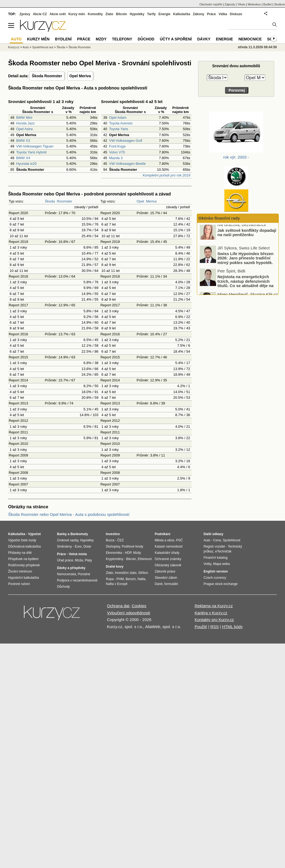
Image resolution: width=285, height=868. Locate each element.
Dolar (87, 546)
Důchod (146, 39)
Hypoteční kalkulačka (23, 578)
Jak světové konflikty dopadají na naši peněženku (247, 235)
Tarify (151, 14)
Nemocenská (66, 574)
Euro (78, 546)
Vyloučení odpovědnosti (129, 613)
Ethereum (145, 559)
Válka (223, 14)
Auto (26, 47)
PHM (120, 579)
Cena (217, 540)
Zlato (110, 14)
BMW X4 (23, 158)
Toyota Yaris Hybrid (31, 152)
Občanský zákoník (168, 565)
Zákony (198, 14)
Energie (164, 14)
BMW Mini (24, 118)
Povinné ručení (19, 584)
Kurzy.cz (14, 47)
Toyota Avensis (121, 123)
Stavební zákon (166, 578)
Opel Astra (25, 129)
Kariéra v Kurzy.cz (211, 613)
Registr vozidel (214, 546)
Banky (62, 534)
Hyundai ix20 (26, 164)
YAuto (241, 4)
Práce (212, 14)
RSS (215, 627)
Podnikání (162, 534)
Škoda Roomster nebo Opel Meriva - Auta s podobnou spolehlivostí (69, 514)
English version (216, 571)
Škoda (50, 201)
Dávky (204, 39)
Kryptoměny (115, 559)
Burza (110, 540)
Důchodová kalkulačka (24, 546)
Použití (201, 627)
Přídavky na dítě (20, 553)
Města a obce (164, 540)
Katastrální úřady (167, 553)
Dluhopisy (113, 546)
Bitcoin (121, 14)
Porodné (84, 574)
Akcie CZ (40, 14)
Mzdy (101, 39)
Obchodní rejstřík (211, 4)
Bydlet (267, 4)
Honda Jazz (26, 123)
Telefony (122, 39)
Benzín (131, 579)
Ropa (110, 579)
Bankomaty (79, 534)
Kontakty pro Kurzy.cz (214, 620)
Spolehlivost (232, 540)
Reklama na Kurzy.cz (214, 606)
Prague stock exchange (221, 584)
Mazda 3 (116, 158)
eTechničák (223, 551)
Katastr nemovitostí (169, 546)
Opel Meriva (80, 76)
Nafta (142, 579)
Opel (140, 201)
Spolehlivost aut (43, 47)
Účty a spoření (176, 39)
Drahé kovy (115, 567)
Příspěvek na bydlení (23, 559)
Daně (159, 584)
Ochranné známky (168, 559)
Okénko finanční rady (219, 218)
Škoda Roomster (47, 76)
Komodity (95, 14)
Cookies (139, 606)
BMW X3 (23, 141)
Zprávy (25, 14)
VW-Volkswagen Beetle (127, 164)
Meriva (151, 201)
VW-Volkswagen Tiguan (35, 146)
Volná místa (78, 554)
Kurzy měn (77, 14)
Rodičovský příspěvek (24, 565)
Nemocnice (250, 39)
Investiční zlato (126, 573)
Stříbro (143, 573)
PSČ (180, 540)
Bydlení (63, 39)
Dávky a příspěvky (71, 568)
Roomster (64, 201)
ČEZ (121, 540)
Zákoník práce (165, 571)
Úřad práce (65, 560)
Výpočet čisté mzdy (22, 540)
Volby (207, 564)
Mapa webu (221, 564)
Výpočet (34, 534)
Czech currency (215, 578)
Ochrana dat (118, 606)
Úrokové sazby (68, 540)
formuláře (171, 584)
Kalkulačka (182, 14)
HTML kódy (232, 627)
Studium (280, 4)
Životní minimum (20, 571)
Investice (113, 534)
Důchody (63, 587)
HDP (128, 553)
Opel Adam (118, 118)
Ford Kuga (117, 146)
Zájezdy (230, 4)
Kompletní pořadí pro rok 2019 (166, 175)
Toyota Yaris (119, 129)
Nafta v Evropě (117, 584)
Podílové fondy (132, 546)
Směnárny (64, 546)
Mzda (79, 560)
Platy (88, 560)
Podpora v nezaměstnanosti (77, 580)
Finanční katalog (216, 558)
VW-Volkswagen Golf (126, 141)
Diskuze (236, 14)
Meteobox (254, 4)
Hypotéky (137, 14)
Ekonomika (114, 553)
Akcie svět (58, 14)
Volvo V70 (117, 152)
